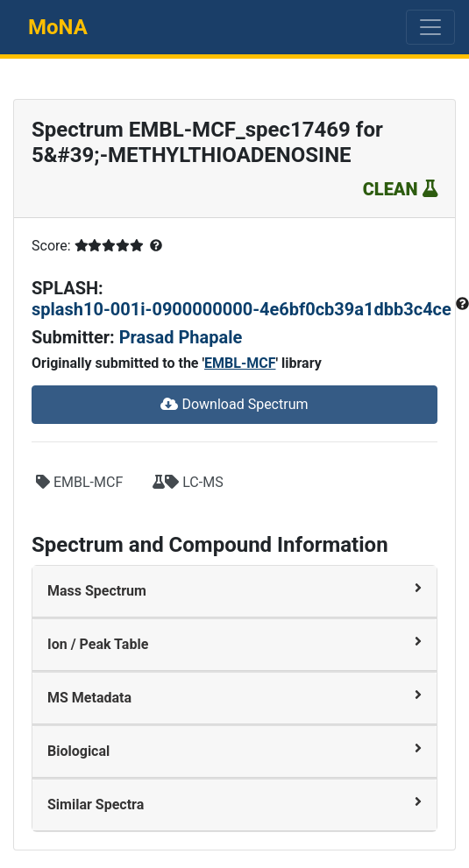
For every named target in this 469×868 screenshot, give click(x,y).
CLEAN (400, 189)
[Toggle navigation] (430, 27)
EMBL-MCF (240, 363)
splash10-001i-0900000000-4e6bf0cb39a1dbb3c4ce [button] (244, 309)
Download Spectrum (234, 404)
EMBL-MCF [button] (79, 482)
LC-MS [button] (188, 482)
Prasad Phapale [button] (181, 337)
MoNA (58, 27)
